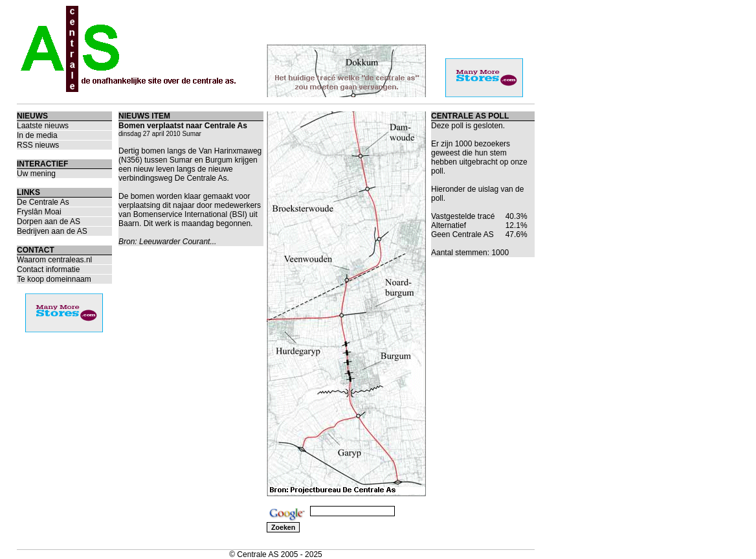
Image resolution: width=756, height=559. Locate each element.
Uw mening (36, 174)
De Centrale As (43, 202)
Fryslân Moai (39, 212)
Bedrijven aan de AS (52, 231)
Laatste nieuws (43, 126)
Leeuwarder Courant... (178, 242)
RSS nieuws (38, 145)
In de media (37, 135)
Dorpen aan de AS (49, 222)
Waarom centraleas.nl (54, 260)
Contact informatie (48, 269)
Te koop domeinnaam (54, 279)
